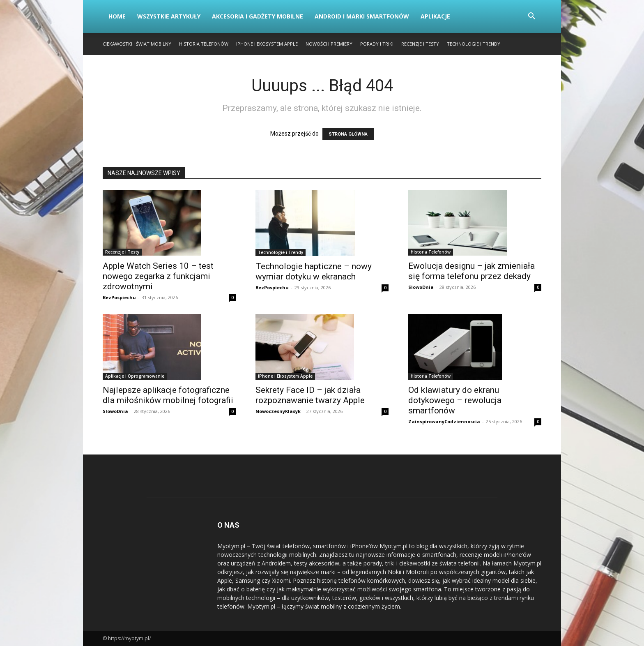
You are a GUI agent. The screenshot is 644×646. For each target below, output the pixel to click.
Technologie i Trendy (474, 44)
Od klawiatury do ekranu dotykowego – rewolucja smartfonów (455, 400)
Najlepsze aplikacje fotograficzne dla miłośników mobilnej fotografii (168, 395)
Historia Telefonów (204, 44)
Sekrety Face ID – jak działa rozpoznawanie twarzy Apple (310, 395)
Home (117, 16)
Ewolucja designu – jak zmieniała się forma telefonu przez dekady (471, 271)
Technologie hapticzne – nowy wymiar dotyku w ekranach (314, 271)
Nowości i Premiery (329, 44)
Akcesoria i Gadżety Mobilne (258, 16)
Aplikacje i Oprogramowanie (135, 376)
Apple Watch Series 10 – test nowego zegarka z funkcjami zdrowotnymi (158, 276)
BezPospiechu (119, 297)
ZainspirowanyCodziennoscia (444, 421)
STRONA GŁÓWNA (348, 134)
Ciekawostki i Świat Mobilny (137, 44)
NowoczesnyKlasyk (278, 411)
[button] (531, 17)
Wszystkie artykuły (169, 16)
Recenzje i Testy (420, 44)
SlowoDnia (421, 287)
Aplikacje (435, 16)
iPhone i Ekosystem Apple (267, 44)
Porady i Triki (377, 44)
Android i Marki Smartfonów (362, 16)
